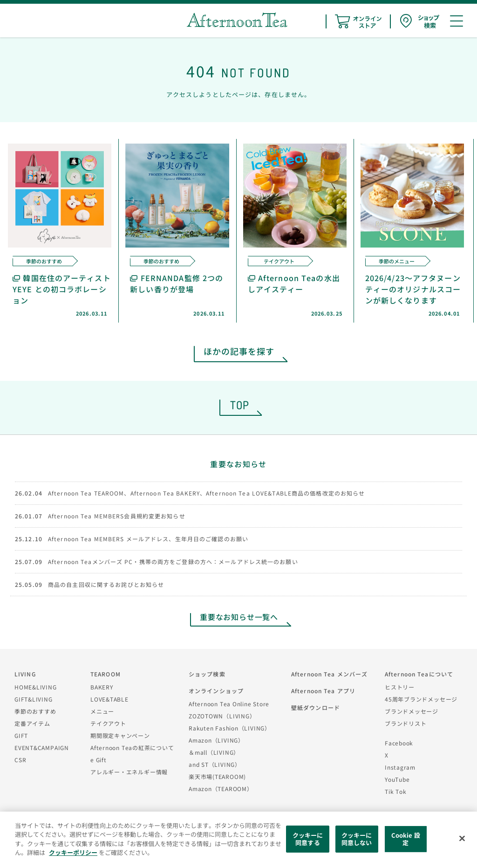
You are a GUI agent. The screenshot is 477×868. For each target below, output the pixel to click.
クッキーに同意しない (357, 839)
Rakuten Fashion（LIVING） (230, 728)
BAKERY (102, 687)
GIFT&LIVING (34, 699)
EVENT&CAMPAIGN (42, 747)
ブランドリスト (405, 723)
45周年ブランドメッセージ (421, 699)
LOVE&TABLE (109, 699)
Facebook (399, 743)
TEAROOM (106, 674)
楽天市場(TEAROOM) (217, 776)
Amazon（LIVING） (216, 740)
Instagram (400, 767)
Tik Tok (395, 791)
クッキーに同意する (308, 839)
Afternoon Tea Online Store (229, 704)
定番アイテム (32, 723)
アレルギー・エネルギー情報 (129, 772)
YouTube (397, 779)
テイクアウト (108, 723)
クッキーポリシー (73, 852)
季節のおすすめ (35, 711)
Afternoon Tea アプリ (323, 691)
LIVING (25, 674)
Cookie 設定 (406, 839)
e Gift (99, 760)
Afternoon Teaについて (419, 674)
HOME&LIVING (36, 687)
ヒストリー (400, 687)
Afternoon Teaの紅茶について (132, 747)
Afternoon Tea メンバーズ (329, 674)
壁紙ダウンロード (316, 707)
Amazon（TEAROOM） (221, 789)
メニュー (102, 711)
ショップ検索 (207, 674)
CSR (20, 760)
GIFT (21, 735)
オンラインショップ (216, 691)
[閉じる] (462, 839)
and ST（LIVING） (215, 764)
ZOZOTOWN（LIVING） (222, 716)
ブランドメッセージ (412, 711)
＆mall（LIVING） (214, 752)
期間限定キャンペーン (120, 735)
